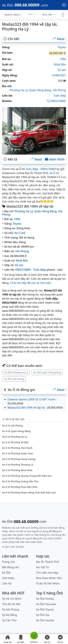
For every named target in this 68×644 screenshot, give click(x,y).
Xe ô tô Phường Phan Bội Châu (20, 487)
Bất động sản (10, 567)
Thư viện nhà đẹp (47, 573)
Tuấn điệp (60, 96)
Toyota (62, 47)
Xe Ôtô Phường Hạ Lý (16, 372)
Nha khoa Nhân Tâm (49, 578)
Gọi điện (21, 639)
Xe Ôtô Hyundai (46, 604)
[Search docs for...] (20, 15)
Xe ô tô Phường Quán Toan (18, 453)
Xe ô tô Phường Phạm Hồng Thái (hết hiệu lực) (29, 493)
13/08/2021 (59, 75)
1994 (63, 59)
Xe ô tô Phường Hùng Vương (19, 459)
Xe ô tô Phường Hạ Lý (15, 437)
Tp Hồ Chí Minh (12, 599)
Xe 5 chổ (20, 233)
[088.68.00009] (25, 5)
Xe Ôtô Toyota (45, 609)
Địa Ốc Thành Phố (48, 562)
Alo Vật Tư (43, 567)
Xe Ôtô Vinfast (45, 599)
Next (59, 39)
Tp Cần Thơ (9, 620)
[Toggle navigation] (64, 5)
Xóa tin (47, 639)
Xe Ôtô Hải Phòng (14, 379)
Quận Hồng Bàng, (41, 90)
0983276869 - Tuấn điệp (31, 270)
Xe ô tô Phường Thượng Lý (18, 465)
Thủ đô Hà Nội (11, 604)
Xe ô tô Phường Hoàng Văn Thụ (20, 481)
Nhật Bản (60, 64)
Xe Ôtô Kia (43, 615)
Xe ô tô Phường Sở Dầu (15, 442)
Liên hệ (7, 583)
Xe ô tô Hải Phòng (12, 426)
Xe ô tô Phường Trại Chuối (17, 448)
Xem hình (55, 159)
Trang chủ (8, 639)
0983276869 (56, 101)
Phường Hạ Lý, (19, 90)
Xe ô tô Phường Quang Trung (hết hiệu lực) (27, 476)
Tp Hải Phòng (11, 609)
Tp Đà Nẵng (10, 615)
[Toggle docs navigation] (63, 15)
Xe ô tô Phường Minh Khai (17, 470)
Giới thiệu (8, 578)
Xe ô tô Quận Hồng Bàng (16, 431)
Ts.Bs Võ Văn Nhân (48, 583)
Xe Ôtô (6, 573)
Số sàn (62, 70)
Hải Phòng (59, 90)
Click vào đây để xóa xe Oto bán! (31, 283)
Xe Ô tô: (54, 173)
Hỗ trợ (60, 639)
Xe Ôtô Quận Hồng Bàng (47, 372)
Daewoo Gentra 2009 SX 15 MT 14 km (31, 399)
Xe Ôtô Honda (45, 620)
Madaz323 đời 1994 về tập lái (26, 408)
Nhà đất (48, 15)
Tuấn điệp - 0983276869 (41, 169)
